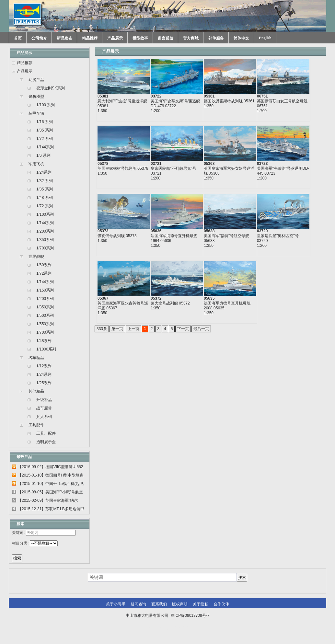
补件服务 (216, 38)
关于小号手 (116, 604)
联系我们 (159, 604)
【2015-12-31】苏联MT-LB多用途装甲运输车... (51, 510)
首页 (18, 38)
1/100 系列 (46, 105)
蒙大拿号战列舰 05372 (170, 303)
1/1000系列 (46, 349)
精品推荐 (90, 38)
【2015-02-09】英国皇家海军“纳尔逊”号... (48, 501)
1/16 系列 (45, 122)
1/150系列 (45, 290)
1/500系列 (45, 316)
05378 (103, 164)
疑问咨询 (138, 604)
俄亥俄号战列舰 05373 (117, 236)
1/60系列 (44, 265)
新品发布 (64, 38)
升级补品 (44, 400)
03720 (262, 231)
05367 (103, 298)
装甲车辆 (36, 113)
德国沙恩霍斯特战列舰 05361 (229, 101)
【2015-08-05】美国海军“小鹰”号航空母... (50, 493)
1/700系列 (45, 248)
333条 (102, 329)
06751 (262, 96)
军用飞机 (36, 164)
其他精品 (36, 391)
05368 (209, 164)
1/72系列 (44, 273)
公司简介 (39, 38)
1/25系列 (44, 383)
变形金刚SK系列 (51, 88)
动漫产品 (36, 80)
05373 (103, 231)
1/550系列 (45, 324)
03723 (262, 164)
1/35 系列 (45, 130)
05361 (209, 96)
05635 (209, 298)
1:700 (262, 111)
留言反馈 (166, 38)
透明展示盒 (46, 442)
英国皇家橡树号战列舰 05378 (123, 168)
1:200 (156, 111)
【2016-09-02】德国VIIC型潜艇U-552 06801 (50, 468)
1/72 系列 (45, 139)
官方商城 (191, 38)
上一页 (133, 329)
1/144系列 (45, 147)
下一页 (183, 329)
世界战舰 (36, 257)
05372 (156, 298)
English (265, 38)
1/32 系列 (45, 181)
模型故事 (140, 38)
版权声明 (180, 604)
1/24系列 (44, 172)
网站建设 (181, 628)
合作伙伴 (221, 604)
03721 (156, 164)
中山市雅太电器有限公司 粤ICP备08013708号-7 (168, 615)
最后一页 (201, 329)
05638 (209, 231)
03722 (156, 96)
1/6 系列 (43, 155)
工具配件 (36, 425)
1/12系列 (44, 366)
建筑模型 (36, 97)
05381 (103, 96)
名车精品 (36, 358)
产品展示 (115, 38)
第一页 (117, 329)
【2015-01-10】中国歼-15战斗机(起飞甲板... (51, 485)
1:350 (102, 111)
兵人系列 (44, 417)
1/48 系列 (45, 198)
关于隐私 (201, 604)
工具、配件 (46, 433)
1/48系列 (44, 341)
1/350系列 (45, 240)
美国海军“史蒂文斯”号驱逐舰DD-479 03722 (175, 103)
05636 (156, 231)
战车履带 (44, 408)
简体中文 (241, 38)
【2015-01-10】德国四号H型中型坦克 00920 (51, 476)
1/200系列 (45, 231)
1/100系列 (45, 214)
